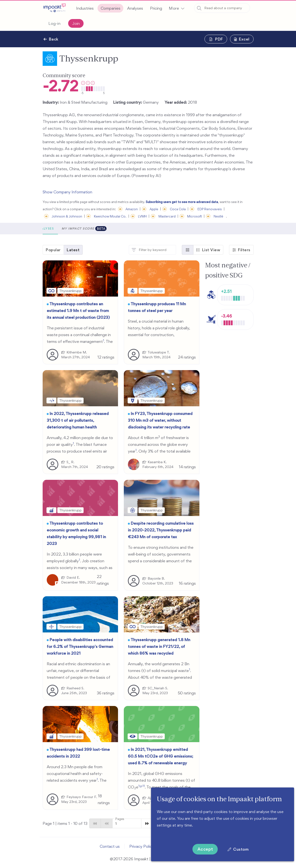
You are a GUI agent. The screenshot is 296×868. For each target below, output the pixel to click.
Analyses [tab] (100, 229)
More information (172, 832)
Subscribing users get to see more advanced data (182, 202)
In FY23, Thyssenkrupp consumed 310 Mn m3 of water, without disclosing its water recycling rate (160, 420)
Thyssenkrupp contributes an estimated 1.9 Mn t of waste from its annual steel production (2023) (78, 311)
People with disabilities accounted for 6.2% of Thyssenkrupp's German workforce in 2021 (80, 646)
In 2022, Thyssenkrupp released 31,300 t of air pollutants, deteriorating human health (78, 420)
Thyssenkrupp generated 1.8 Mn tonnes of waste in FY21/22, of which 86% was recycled (159, 646)
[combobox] (222, 8)
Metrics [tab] (76, 229)
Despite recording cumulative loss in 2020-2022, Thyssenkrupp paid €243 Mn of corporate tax (161, 530)
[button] (177, 8)
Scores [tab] (54, 229)
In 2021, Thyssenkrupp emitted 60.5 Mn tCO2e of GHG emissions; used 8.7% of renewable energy (161, 756)
